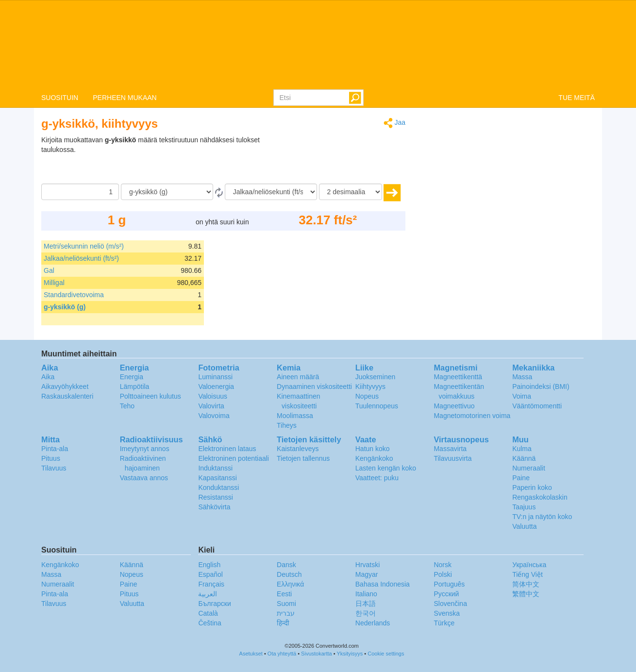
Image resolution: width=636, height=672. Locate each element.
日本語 (366, 604)
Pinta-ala (55, 449)
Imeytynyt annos (145, 449)
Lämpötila (135, 386)
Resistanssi (216, 497)
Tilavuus (54, 468)
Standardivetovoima (74, 295)
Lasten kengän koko (386, 468)
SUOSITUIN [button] (60, 98)
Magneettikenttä (458, 377)
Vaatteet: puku (377, 478)
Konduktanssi (218, 487)
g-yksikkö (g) (65, 307)
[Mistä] (167, 192)
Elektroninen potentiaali (234, 458)
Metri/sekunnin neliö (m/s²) (84, 246)
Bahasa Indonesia (383, 584)
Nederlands (373, 623)
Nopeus (367, 396)
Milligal (54, 283)
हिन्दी (283, 623)
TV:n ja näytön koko (542, 517)
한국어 (366, 613)
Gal (49, 270)
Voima (522, 396)
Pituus (51, 458)
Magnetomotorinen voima (472, 416)
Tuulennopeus (377, 406)
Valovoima (214, 416)
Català (208, 613)
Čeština (209, 623)
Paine (521, 478)
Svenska (447, 613)
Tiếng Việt (527, 574)
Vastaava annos (144, 478)
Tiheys (287, 425)
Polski (443, 574)
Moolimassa (295, 416)
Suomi (286, 604)
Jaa (394, 123)
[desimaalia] (351, 192)
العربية (208, 594)
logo (318, 44)
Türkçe (444, 623)
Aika (48, 377)
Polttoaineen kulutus (151, 396)
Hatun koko (373, 449)
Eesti (284, 594)
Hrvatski (368, 565)
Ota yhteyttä (282, 654)
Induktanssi (215, 468)
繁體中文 (526, 594)
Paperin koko (532, 487)
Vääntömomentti (537, 406)
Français (211, 584)
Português (449, 584)
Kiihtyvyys (370, 386)
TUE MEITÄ (577, 98)
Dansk (286, 565)
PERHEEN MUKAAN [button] (125, 98)
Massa (522, 377)
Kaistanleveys (298, 449)
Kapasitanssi (217, 478)
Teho (127, 406)
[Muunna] (271, 192)
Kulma (522, 449)
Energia (132, 377)
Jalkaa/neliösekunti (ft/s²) (81, 258)
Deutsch (289, 574)
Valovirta (211, 406)
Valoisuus (213, 396)
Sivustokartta (317, 654)
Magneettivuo (454, 406)
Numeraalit (529, 468)
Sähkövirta (214, 507)
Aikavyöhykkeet (65, 386)
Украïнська (529, 565)
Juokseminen (376, 377)
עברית (286, 613)
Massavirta (450, 449)
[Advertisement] (345, 159)
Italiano (366, 594)
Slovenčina (450, 604)
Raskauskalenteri (67, 396)
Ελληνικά (290, 584)
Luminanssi (215, 377)
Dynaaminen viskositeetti (314, 386)
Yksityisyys (350, 654)
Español (210, 574)
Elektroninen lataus (227, 449)
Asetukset (251, 654)
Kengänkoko (374, 458)
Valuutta (524, 526)
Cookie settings (386, 654)
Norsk (443, 565)
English (209, 565)
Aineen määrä (298, 377)
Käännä (524, 458)
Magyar (367, 574)
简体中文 (526, 584)
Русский (446, 594)
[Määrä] (80, 192)
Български (214, 604)
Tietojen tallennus (303, 458)
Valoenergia (216, 386)
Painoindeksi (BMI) (541, 386)
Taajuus (524, 507)
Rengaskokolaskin (540, 497)
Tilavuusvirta (452, 458)
